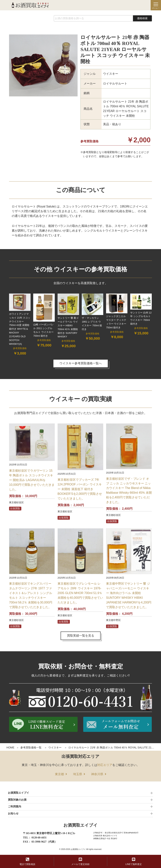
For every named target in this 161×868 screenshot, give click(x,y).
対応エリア (105, 765)
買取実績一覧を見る (81, 636)
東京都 (59, 774)
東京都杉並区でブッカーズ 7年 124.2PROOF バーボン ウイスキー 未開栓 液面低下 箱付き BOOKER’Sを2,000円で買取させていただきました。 (80, 489)
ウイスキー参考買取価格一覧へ (81, 363)
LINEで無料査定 (134, 862)
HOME (10, 747)
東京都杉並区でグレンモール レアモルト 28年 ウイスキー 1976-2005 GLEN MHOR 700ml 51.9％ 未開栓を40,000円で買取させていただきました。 (80, 593)
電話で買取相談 (27, 862)
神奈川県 (97, 774)
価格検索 (142, 18)
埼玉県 (78, 774)
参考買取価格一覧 (31, 747)
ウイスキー (55, 747)
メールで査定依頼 (80, 862)
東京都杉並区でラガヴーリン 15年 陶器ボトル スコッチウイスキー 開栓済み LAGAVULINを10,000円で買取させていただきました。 (32, 480)
